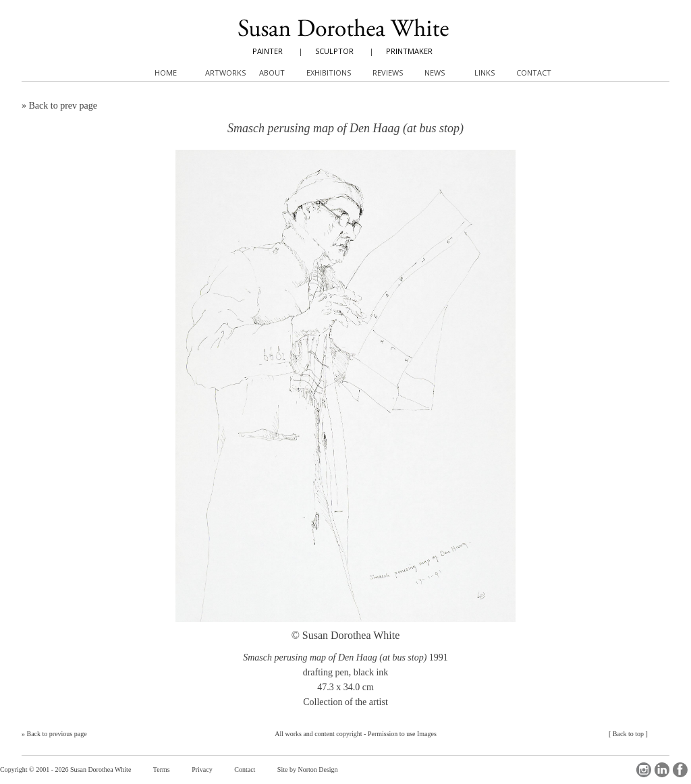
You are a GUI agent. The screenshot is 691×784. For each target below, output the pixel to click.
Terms (162, 769)
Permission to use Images (402, 734)
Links (485, 73)
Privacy (202, 769)
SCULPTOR (334, 51)
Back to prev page (63, 106)
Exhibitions (329, 73)
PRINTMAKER (409, 51)
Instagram (644, 770)
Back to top (628, 734)
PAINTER (268, 51)
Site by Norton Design (308, 769)
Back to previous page (57, 734)
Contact (245, 769)
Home (166, 73)
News (435, 73)
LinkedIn (662, 770)
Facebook (680, 770)
